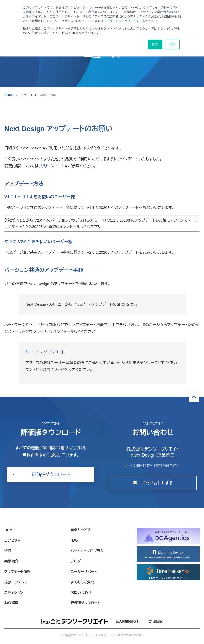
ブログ (76, 561)
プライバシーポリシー (122, 21)
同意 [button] (155, 45)
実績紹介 (11, 561)
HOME (9, 95)
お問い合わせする (153, 483)
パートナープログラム (87, 551)
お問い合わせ (81, 593)
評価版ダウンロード (51, 475)
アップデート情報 (18, 572)
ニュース (27, 95)
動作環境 (11, 603)
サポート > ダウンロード (45, 352)
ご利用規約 (156, 622)
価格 (74, 540)
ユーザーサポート (84, 572)
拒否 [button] (172, 45)
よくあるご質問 (82, 582)
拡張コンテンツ (16, 582)
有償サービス (81, 530)
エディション (14, 593)
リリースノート (52, 166)
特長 (8, 551)
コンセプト (12, 540)
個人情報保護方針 (128, 622)
